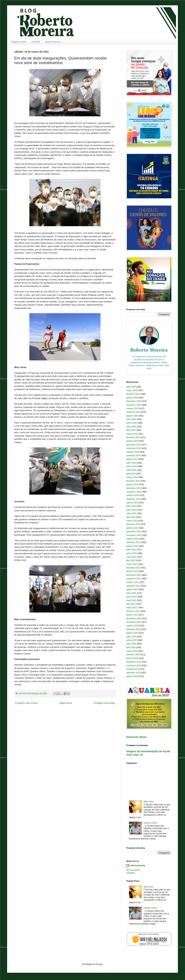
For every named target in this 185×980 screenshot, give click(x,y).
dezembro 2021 (134, 575)
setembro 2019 (133, 673)
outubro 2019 (133, 669)
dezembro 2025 (134, 401)
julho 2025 (131, 419)
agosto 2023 (132, 503)
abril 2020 (131, 647)
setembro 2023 (133, 499)
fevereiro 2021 (133, 611)
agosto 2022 (132, 546)
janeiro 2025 (132, 441)
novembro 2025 (134, 405)
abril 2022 (131, 560)
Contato (36, 42)
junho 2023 (132, 510)
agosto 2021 (132, 589)
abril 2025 (131, 430)
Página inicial (19, 42)
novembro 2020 (134, 622)
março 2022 (132, 564)
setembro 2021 (133, 586)
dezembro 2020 (134, 619)
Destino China (150, 823)
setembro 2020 (133, 629)
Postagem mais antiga (104, 703)
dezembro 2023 (134, 488)
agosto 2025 (132, 416)
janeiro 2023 (132, 528)
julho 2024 (131, 463)
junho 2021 (132, 597)
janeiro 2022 (132, 571)
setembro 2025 (133, 412)
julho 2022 (131, 550)
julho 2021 (131, 593)
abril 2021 (131, 604)
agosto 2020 (132, 633)
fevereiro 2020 (133, 655)
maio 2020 (131, 644)
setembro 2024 (133, 456)
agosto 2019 (132, 676)
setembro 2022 (133, 542)
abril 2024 (131, 474)
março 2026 (132, 390)
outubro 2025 (133, 409)
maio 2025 (131, 427)
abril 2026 (131, 387)
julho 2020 (131, 637)
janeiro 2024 (132, 484)
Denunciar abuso (136, 737)
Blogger (99, 964)
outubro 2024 (133, 452)
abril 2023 (131, 517)
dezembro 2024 (134, 445)
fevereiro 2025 (133, 437)
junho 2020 (132, 640)
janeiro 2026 (132, 398)
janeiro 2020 (132, 658)
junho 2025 (132, 423)
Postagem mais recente (26, 703)
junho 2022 (132, 553)
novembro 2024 (134, 448)
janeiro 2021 (132, 615)
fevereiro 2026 (133, 394)
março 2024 (132, 477)
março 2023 (132, 521)
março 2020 (132, 651)
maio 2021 (131, 600)
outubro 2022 (133, 539)
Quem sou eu (53, 42)
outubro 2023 (133, 495)
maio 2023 (131, 513)
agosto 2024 (132, 459)
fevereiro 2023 (133, 524)
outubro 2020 (133, 626)
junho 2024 (132, 466)
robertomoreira (138, 865)
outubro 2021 (133, 582)
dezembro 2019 (134, 662)
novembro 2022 (134, 535)
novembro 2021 (134, 579)
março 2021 (132, 608)
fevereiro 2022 (133, 568)
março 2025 (132, 434)
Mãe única (148, 802)
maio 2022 (131, 557)
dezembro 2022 (134, 532)
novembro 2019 (134, 666)
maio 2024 (131, 470)
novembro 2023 (134, 492)
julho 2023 (131, 506)
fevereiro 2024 (133, 481)
